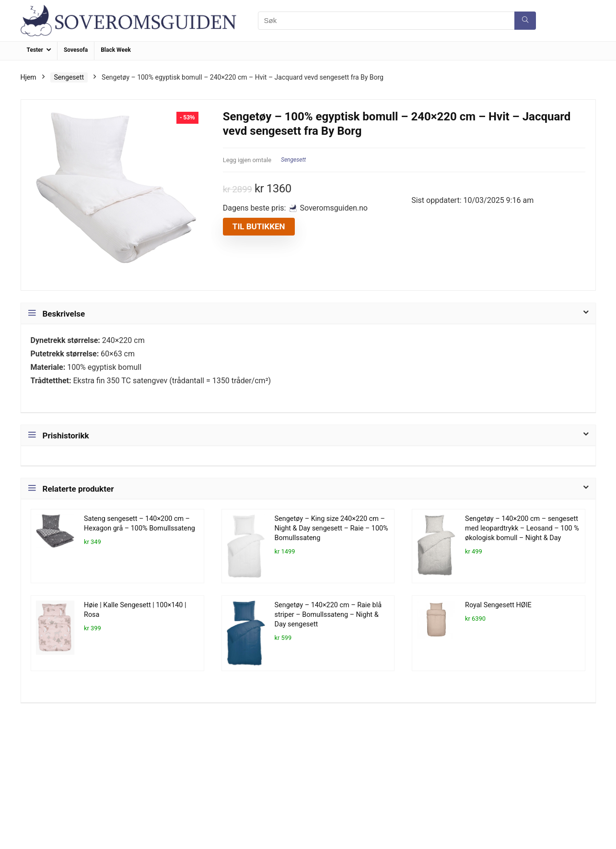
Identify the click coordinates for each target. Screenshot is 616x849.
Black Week (116, 50)
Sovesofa (76, 50)
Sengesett (69, 77)
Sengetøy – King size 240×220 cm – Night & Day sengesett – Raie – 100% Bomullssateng (331, 528)
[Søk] (525, 21)
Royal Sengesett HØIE (498, 605)
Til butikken (259, 226)
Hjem (29, 77)
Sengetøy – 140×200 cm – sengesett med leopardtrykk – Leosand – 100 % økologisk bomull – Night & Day (522, 528)
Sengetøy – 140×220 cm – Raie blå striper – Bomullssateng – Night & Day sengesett (328, 615)
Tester (35, 50)
